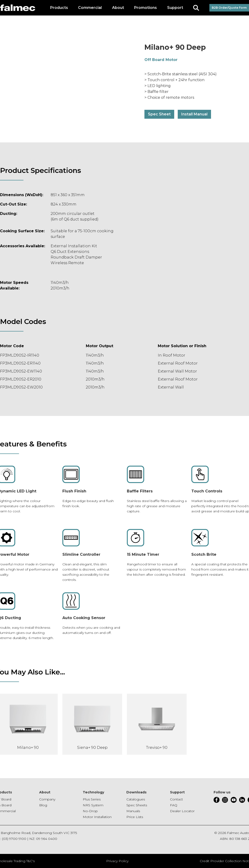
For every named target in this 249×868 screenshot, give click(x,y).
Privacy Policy (117, 861)
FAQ (174, 805)
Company (47, 799)
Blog (43, 805)
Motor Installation (97, 817)
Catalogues (136, 799)
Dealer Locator (182, 811)
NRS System (93, 805)
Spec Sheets (137, 805)
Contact (176, 799)
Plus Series (92, 799)
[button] (59, 8)
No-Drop (90, 811)
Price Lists (135, 817)
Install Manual (194, 114)
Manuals (133, 811)
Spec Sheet (159, 114)
